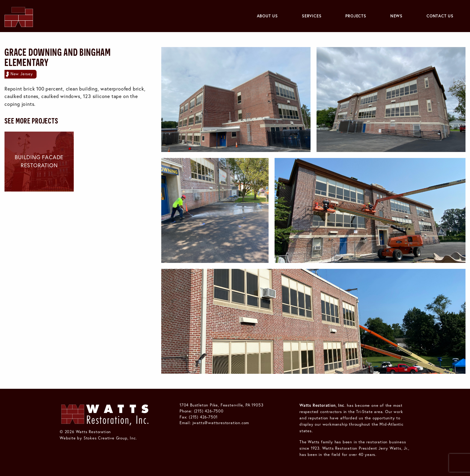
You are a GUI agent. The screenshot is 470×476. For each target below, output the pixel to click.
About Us (267, 16)
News (396, 16)
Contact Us (440, 16)
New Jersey (22, 74)
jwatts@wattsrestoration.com (221, 423)
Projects (356, 16)
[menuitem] (267, 16)
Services (312, 16)
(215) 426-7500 (209, 411)
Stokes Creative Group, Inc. (110, 438)
